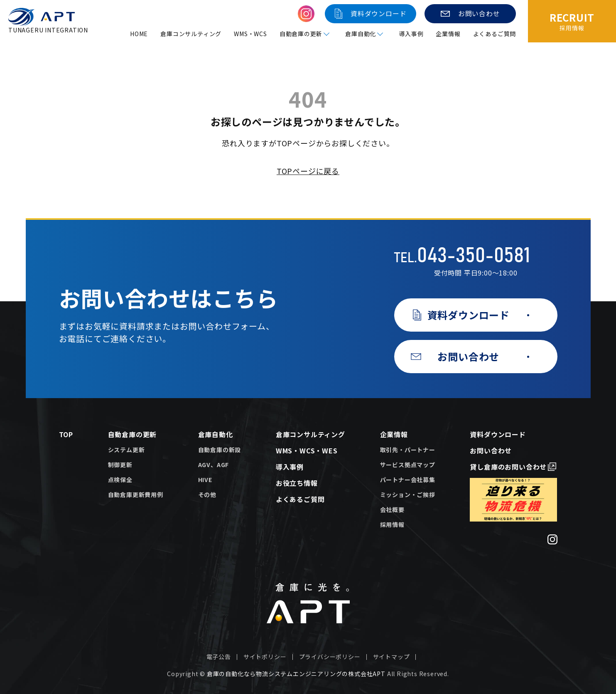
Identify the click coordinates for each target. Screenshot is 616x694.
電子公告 (219, 657)
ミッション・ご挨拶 (408, 495)
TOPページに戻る (308, 171)
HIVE (205, 480)
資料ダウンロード (498, 434)
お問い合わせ (491, 450)
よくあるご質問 (495, 34)
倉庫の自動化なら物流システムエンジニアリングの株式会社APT (296, 674)
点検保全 (120, 480)
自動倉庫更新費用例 (136, 495)
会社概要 (392, 509)
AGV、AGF (214, 465)
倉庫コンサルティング (191, 34)
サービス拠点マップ (408, 465)
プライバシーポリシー (330, 657)
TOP (66, 434)
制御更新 (120, 465)
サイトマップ (391, 657)
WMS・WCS (250, 34)
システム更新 (126, 450)
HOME (139, 34)
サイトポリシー (265, 657)
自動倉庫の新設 (220, 450)
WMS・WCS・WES (307, 450)
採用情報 (392, 524)
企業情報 (448, 34)
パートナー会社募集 (408, 480)
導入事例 (411, 34)
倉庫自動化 (216, 434)
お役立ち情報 (297, 483)
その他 (207, 495)
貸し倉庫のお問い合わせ (508, 467)
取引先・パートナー (408, 450)
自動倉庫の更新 (133, 434)
